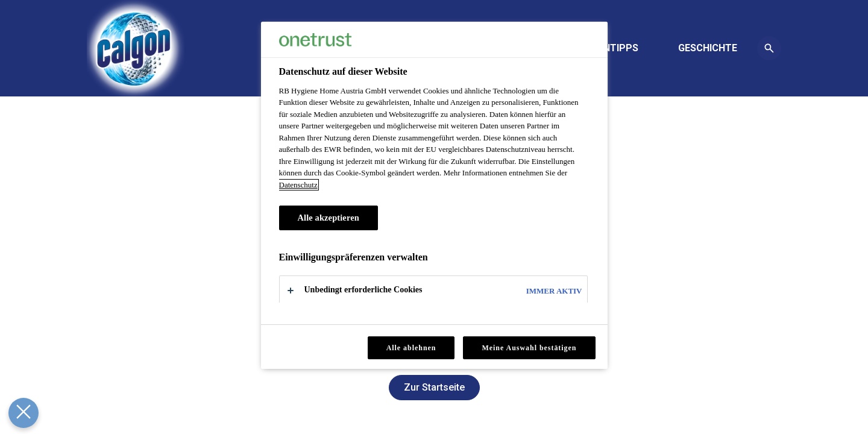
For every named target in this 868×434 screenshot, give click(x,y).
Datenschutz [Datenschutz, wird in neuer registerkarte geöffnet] (298, 185)
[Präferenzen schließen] (22, 413)
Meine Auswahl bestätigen (529, 348)
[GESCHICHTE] (708, 48)
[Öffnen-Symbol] (769, 48)
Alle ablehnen (411, 348)
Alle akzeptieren (329, 218)
